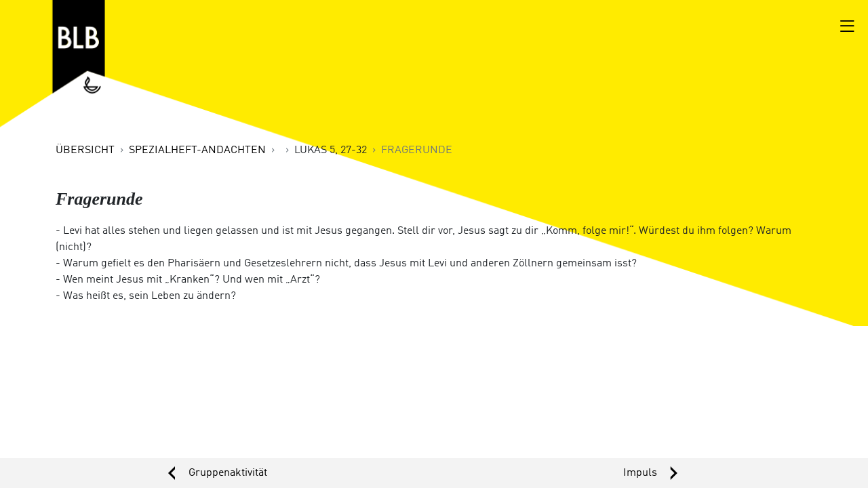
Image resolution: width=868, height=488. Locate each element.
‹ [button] (217, 473)
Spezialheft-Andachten (197, 150)
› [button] (651, 473)
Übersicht (85, 150)
